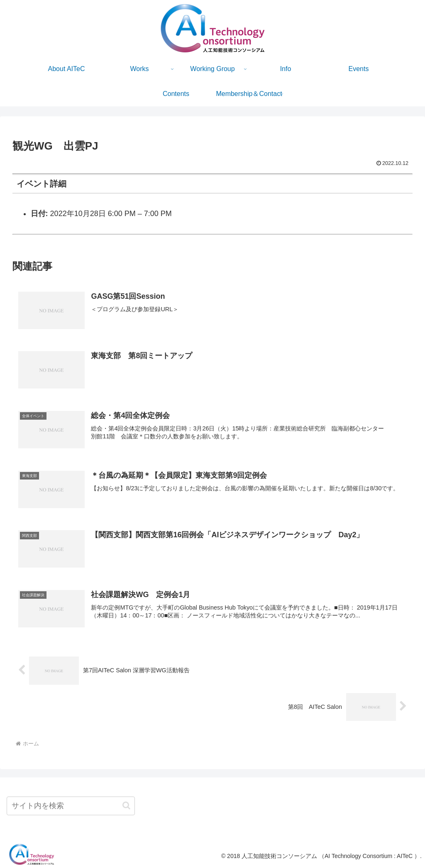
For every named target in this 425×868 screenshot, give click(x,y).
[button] (126, 805)
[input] (71, 806)
